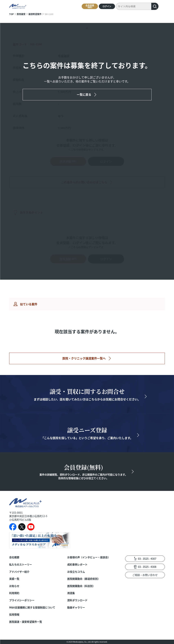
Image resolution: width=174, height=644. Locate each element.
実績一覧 (14, 579)
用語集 (71, 593)
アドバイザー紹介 (19, 572)
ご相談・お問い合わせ (145, 575)
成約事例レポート (77, 564)
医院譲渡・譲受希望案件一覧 (26, 622)
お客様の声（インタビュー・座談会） (89, 557)
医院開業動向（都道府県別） (84, 579)
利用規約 (14, 593)
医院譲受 (21, 14)
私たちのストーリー (21, 564)
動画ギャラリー (76, 607)
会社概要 (14, 557)
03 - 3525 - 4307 (147, 559)
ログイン (107, 6)
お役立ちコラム (76, 572)
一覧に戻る (84, 94)
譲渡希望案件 (35, 14)
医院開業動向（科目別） (81, 586)
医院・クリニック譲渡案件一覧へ (84, 358)
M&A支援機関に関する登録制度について (32, 607)
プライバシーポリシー (22, 600)
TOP (11, 14)
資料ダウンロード (77, 600)
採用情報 (14, 614)
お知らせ (14, 586)
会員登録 (90, 6)
